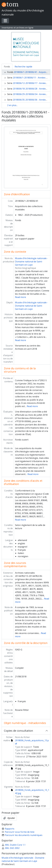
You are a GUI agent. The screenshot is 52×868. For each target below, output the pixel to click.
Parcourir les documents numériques (22, 835)
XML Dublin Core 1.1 (14, 845)
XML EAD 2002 (11, 848)
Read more (21, 297)
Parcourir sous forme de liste (18, 832)
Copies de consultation (18, 731)
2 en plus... (12, 105)
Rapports (8, 829)
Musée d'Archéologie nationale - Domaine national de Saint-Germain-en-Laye (31, 262)
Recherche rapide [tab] (23, 67)
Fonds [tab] (7, 67)
